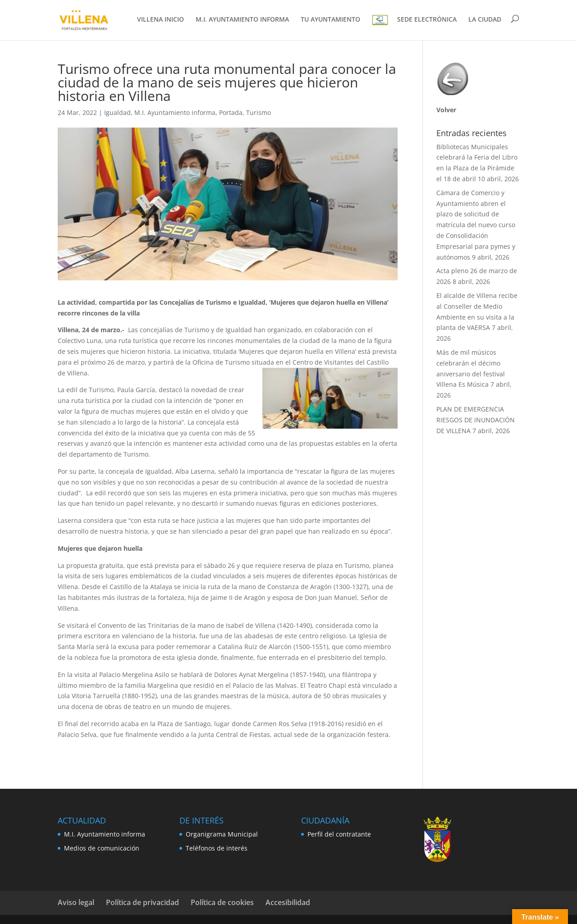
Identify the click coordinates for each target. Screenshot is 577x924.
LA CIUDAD (485, 20)
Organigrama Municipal (222, 834)
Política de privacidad (142, 902)
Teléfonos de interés (217, 848)
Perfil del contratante (339, 834)
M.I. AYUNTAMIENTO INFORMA (242, 20)
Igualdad (117, 112)
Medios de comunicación (102, 848)
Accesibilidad (288, 902)
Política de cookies (222, 902)
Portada (231, 112)
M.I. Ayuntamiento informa (175, 112)
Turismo (259, 112)
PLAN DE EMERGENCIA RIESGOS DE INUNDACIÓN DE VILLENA (476, 420)
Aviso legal (76, 902)
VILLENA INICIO (160, 20)
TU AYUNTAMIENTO (330, 20)
